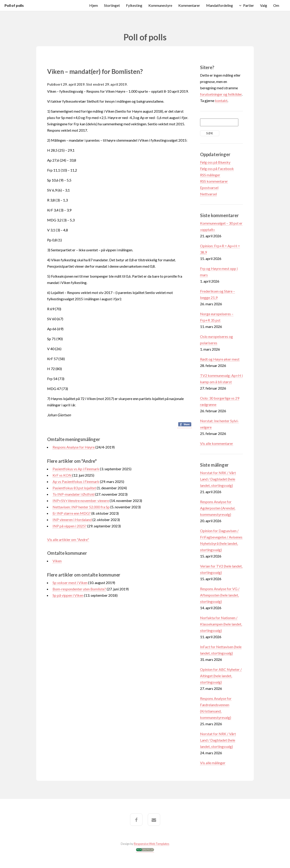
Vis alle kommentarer (217, 443)
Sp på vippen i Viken (68, 595)
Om (276, 5)
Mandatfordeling (220, 5)
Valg (264, 5)
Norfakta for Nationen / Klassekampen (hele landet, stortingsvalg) (221, 624)
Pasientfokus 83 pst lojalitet (74, 488)
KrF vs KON (62, 475)
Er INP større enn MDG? (72, 513)
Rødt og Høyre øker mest (220, 359)
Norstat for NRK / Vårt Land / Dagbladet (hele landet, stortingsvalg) (218, 479)
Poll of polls (14, 5)
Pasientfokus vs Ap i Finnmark (76, 469)
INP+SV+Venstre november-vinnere (81, 501)
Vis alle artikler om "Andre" (68, 539)
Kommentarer (189, 5)
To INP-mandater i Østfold (74, 494)
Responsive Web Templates (152, 844)
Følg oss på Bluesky (215, 162)
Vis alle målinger (213, 763)
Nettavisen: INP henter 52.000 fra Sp (81, 507)
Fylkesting (134, 5)
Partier (249, 5)
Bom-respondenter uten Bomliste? (79, 589)
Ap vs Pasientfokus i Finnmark (76, 481)
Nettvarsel (208, 194)
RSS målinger (210, 175)
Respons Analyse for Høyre (74, 447)
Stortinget (112, 5)
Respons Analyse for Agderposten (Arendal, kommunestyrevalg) (218, 508)
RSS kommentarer (214, 181)
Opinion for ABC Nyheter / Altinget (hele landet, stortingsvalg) (221, 676)
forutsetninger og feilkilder (221, 94)
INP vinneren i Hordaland (72, 520)
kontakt (221, 101)
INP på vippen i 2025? (70, 526)
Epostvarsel (209, 188)
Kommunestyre (160, 5)
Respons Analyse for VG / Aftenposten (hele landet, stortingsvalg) (220, 595)
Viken (57, 561)
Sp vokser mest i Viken (70, 583)
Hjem (94, 5)
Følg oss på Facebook (217, 169)
